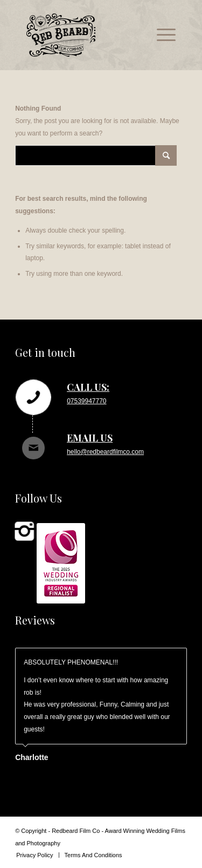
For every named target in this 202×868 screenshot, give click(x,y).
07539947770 (86, 401)
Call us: (88, 387)
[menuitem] (161, 35)
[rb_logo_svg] (86, 35)
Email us (90, 438)
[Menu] (161, 35)
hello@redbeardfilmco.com (105, 452)
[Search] (96, 155)
